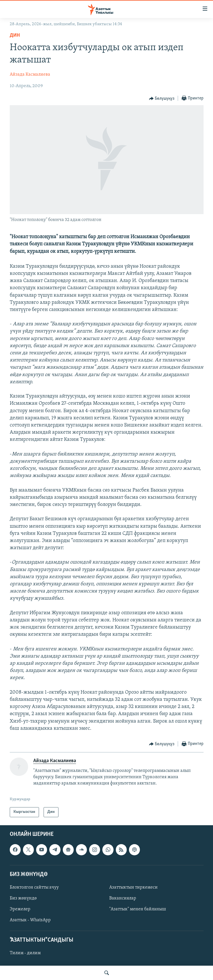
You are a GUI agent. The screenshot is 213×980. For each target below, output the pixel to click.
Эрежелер (20, 909)
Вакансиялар (123, 898)
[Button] (162, 99)
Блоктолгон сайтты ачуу (34, 887)
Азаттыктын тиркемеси (133, 887)
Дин (15, 35)
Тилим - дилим (25, 953)
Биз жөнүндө (23, 898)
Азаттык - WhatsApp (30, 920)
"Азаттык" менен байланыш (138, 909)
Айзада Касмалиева (30, 75)
